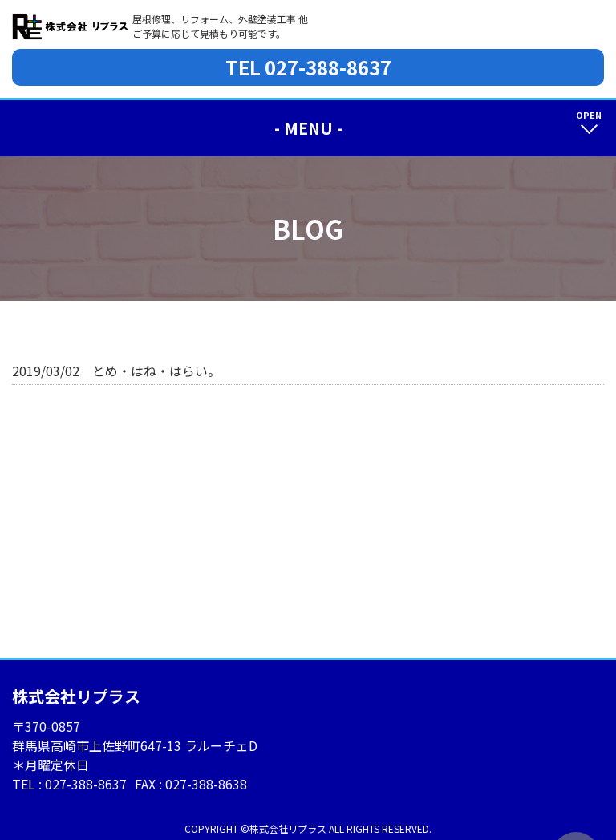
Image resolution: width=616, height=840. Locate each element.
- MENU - (308, 128)
